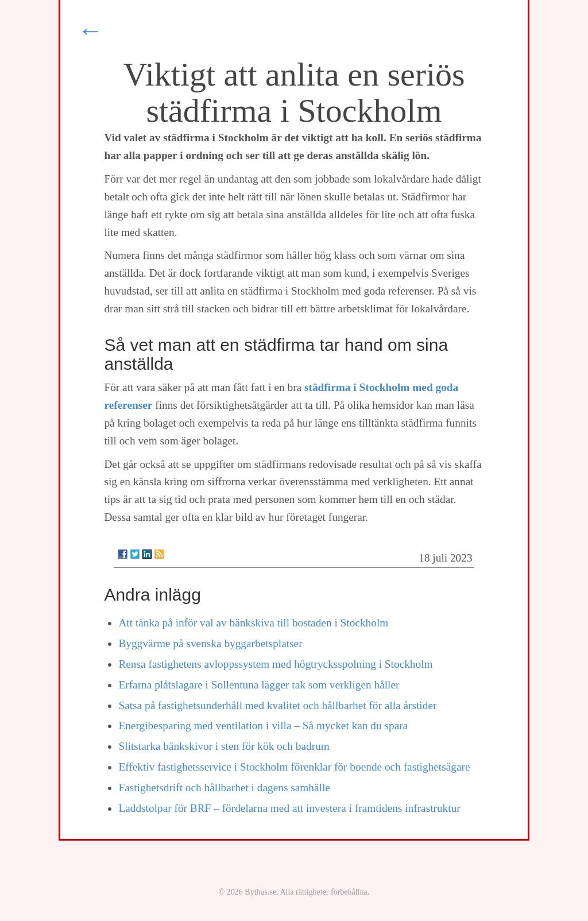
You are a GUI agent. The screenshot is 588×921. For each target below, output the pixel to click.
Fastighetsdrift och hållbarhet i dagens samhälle (224, 788)
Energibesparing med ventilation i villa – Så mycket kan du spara (263, 725)
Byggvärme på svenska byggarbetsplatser (210, 643)
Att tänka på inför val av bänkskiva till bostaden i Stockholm (253, 623)
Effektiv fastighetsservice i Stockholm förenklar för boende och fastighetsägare (294, 767)
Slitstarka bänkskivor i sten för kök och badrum (224, 746)
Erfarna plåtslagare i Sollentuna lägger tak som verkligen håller (259, 685)
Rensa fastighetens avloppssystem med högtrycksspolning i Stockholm (275, 664)
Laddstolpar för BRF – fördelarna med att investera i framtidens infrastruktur (289, 808)
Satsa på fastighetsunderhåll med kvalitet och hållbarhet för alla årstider (277, 705)
